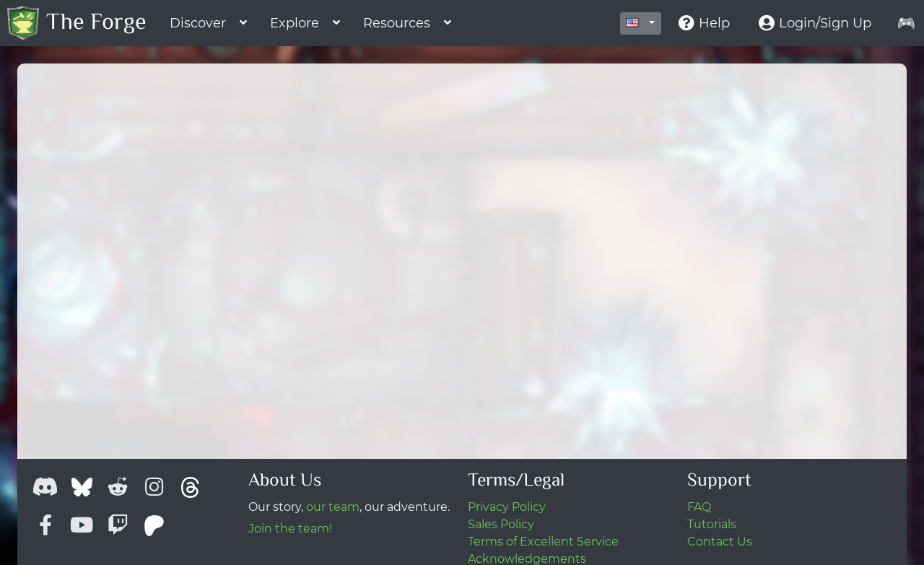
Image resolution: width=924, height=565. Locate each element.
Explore (295, 23)
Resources (397, 23)
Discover (198, 23)
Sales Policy (501, 524)
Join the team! (290, 529)
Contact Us (720, 542)
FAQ (699, 507)
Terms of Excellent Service (543, 542)
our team (333, 507)
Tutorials (712, 524)
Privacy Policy (507, 507)
